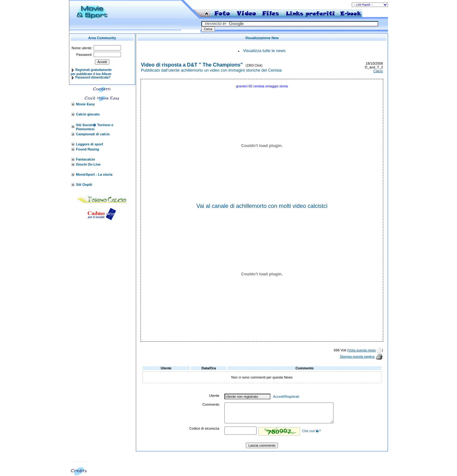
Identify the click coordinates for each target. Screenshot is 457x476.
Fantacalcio (86, 159)
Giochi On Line (88, 164)
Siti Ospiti (84, 185)
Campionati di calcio (93, 134)
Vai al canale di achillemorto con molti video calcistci (262, 206)
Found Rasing (87, 149)
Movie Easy (85, 104)
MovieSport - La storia (94, 174)
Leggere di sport (90, 144)
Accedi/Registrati (286, 397)
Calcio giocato (88, 114)
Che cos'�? (311, 431)
